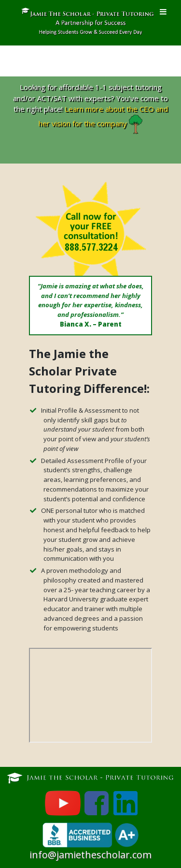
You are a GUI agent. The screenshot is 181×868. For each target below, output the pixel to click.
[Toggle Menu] (163, 12)
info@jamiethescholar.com (90, 855)
